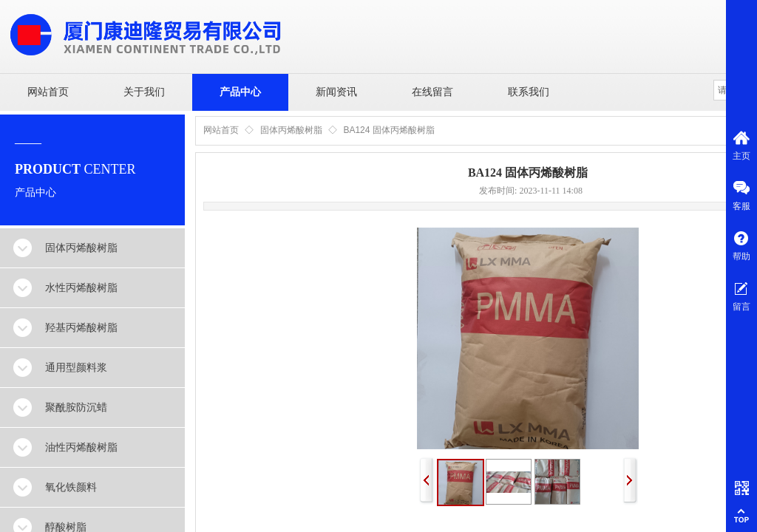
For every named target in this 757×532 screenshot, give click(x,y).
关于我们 (144, 92)
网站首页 (48, 92)
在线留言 (432, 92)
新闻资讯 (336, 92)
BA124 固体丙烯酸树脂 (388, 130)
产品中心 (240, 92)
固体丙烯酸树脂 (291, 130)
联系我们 (529, 92)
